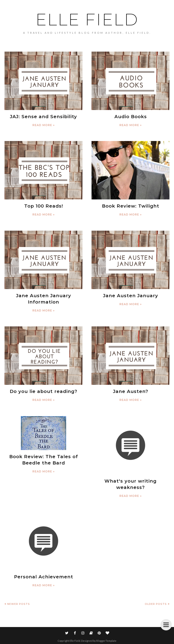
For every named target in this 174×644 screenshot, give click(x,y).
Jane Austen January (131, 296)
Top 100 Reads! (44, 206)
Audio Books (131, 117)
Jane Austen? (131, 391)
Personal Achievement (44, 577)
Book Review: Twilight (131, 206)
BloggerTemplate (106, 641)
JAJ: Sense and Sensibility (43, 117)
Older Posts (156, 604)
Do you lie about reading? (43, 391)
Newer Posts (19, 604)
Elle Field (87, 19)
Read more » (43, 125)
